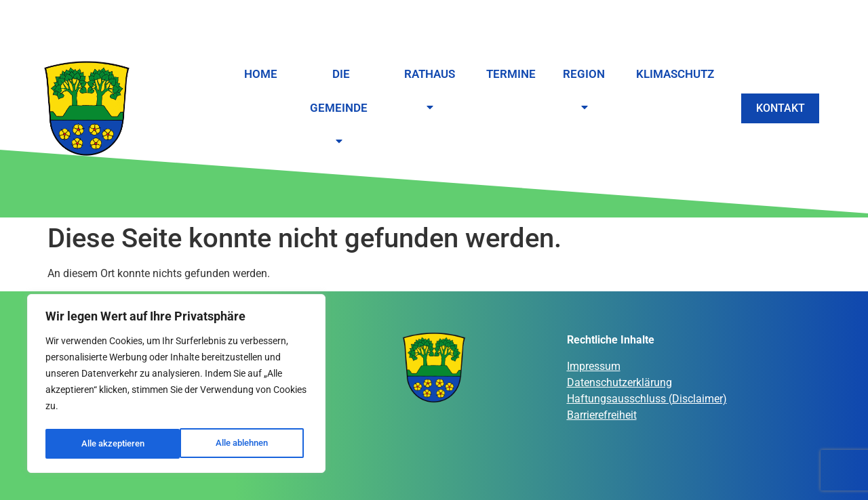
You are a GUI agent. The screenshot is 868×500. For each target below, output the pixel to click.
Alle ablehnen (107, 444)
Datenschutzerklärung (619, 382)
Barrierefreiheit (602, 415)
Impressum (594, 366)
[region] (176, 386)
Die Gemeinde (339, 108)
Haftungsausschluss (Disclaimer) (647, 399)
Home (261, 74)
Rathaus (427, 91)
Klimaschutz (670, 74)
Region (581, 91)
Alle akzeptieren (241, 444)
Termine (506, 74)
